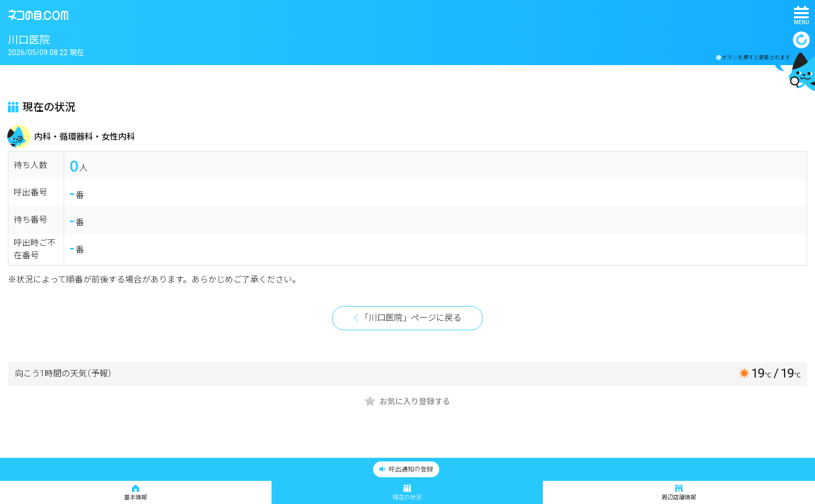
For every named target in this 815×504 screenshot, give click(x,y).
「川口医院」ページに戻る (411, 318)
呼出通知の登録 (406, 469)
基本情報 (136, 493)
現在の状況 (407, 493)
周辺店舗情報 (679, 493)
